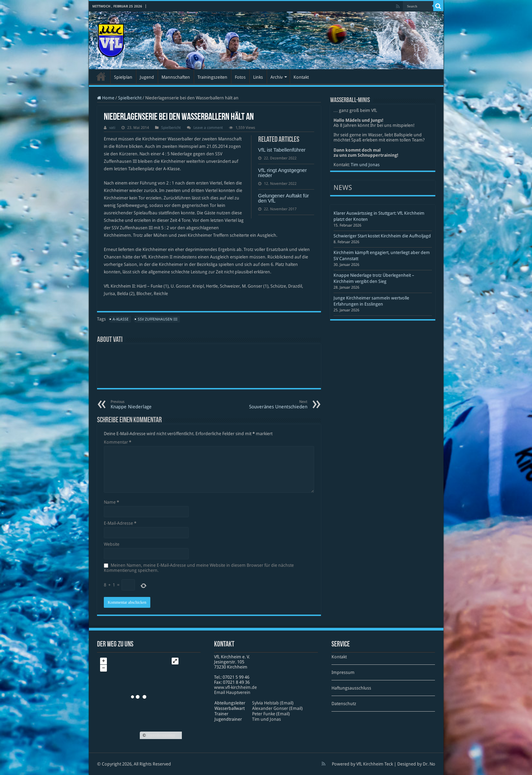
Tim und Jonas (365, 165)
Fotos (240, 77)
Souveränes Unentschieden (273, 404)
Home (106, 98)
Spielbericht (130, 98)
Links (258, 77)
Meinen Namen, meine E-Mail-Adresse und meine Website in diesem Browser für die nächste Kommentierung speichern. (199, 568)
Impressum (343, 672)
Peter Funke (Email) (271, 714)
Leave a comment (208, 128)
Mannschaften (176, 77)
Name (111, 502)
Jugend (147, 77)
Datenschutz (344, 704)
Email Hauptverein (232, 692)
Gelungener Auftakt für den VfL (284, 198)
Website (112, 544)
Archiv (277, 77)
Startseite (101, 76)
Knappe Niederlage (145, 404)
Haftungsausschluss (351, 688)
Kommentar (118, 442)
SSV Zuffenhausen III (158, 319)
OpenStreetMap (161, 735)
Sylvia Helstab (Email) (273, 703)
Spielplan (123, 77)
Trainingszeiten (212, 77)
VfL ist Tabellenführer (282, 150)
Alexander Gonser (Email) (277, 708)
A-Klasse (121, 319)
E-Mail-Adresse (120, 523)
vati (112, 128)
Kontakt (301, 77)
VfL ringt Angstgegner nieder (283, 173)
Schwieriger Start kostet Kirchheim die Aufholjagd (382, 236)
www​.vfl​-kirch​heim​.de (235, 687)
